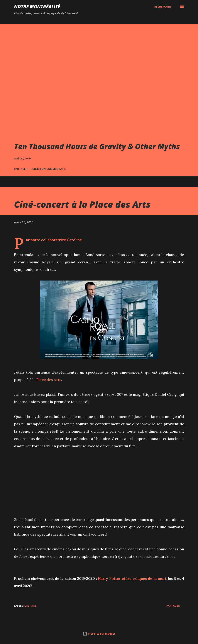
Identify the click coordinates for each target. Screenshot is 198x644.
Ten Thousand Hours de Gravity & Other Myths (97, 146)
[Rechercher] (163, 7)
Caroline (74, 240)
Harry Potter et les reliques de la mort (132, 578)
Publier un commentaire (48, 169)
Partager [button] (21, 169)
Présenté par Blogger (99, 634)
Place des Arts (49, 380)
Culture (30, 606)
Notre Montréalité (37, 7)
